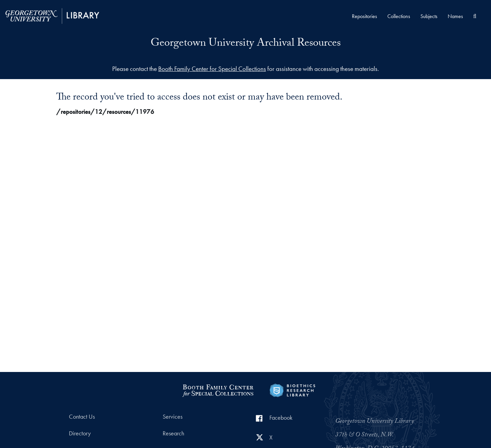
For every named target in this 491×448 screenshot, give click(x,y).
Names (455, 16)
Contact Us (82, 417)
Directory (80, 433)
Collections (399, 16)
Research (173, 433)
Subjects (429, 16)
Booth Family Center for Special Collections (212, 69)
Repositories (364, 16)
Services (173, 417)
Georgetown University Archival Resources (246, 44)
